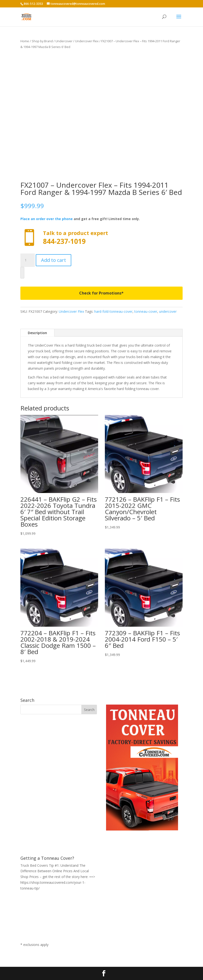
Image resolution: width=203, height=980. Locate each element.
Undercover (64, 41)
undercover (168, 311)
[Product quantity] (28, 260)
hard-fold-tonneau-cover (113, 311)
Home (25, 41)
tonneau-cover (146, 311)
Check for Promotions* (101, 293)
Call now (102, 238)
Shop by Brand (42, 41)
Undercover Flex (87, 41)
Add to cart (54, 260)
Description (37, 333)
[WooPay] (22, 273)
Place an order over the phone (47, 219)
